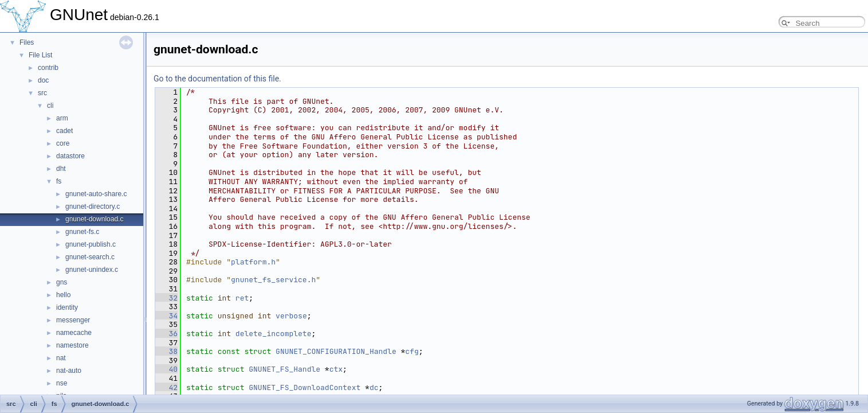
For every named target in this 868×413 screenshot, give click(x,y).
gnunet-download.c (94, 219)
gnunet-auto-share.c (96, 194)
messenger (73, 320)
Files (27, 42)
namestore (72, 345)
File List (40, 55)
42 (166, 387)
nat (61, 358)
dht (61, 169)
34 (166, 316)
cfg (412, 351)
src (42, 93)
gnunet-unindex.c (92, 270)
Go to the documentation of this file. (217, 79)
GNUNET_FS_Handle (284, 369)
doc (43, 80)
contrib (48, 68)
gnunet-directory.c (93, 206)
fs (59, 181)
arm (62, 118)
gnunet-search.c (90, 257)
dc (374, 387)
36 (166, 334)
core (63, 143)
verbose (291, 316)
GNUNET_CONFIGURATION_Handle (336, 351)
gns (62, 282)
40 (166, 369)
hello (63, 295)
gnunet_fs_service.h (273, 280)
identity (67, 307)
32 (166, 298)
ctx (336, 369)
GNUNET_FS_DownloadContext (305, 387)
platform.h (253, 262)
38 (166, 351)
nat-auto (69, 371)
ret (242, 298)
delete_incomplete (274, 334)
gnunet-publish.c (91, 244)
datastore (70, 156)
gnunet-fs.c (82, 232)
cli (50, 106)
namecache (74, 333)
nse (62, 383)
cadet (64, 131)
